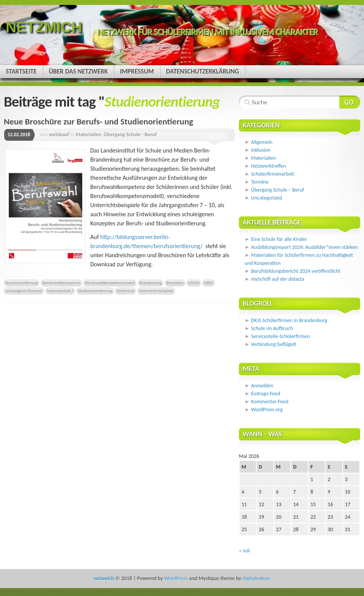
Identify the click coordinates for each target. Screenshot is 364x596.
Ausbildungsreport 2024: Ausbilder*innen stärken (304, 247)
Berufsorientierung (22, 283)
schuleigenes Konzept (24, 291)
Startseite (21, 72)
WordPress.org (267, 410)
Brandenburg (151, 283)
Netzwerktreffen (268, 166)
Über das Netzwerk (78, 72)
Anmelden (262, 386)
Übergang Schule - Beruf (130, 134)
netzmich (44, 27)
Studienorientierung (95, 291)
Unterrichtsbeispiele (156, 291)
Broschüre (175, 283)
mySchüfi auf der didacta (278, 279)
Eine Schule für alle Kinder (279, 239)
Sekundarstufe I (60, 291)
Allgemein (262, 142)
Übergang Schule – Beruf (278, 190)
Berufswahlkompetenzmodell (110, 283)
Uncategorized (267, 198)
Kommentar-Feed (270, 402)
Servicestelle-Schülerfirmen (280, 336)
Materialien (88, 134)
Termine (260, 182)
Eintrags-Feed (266, 394)
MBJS (209, 283)
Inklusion (261, 150)
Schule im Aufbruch (272, 328)
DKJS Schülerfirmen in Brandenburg (289, 320)
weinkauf (59, 134)
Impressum (137, 72)
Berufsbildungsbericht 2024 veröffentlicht (296, 271)
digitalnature (256, 578)
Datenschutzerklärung (202, 72)
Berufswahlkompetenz (61, 283)
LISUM (194, 283)
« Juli (244, 551)
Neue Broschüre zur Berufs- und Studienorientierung (98, 121)
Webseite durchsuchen (350, 102)
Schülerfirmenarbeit (273, 174)
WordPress (176, 578)
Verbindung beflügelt (274, 344)
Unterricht (126, 291)
